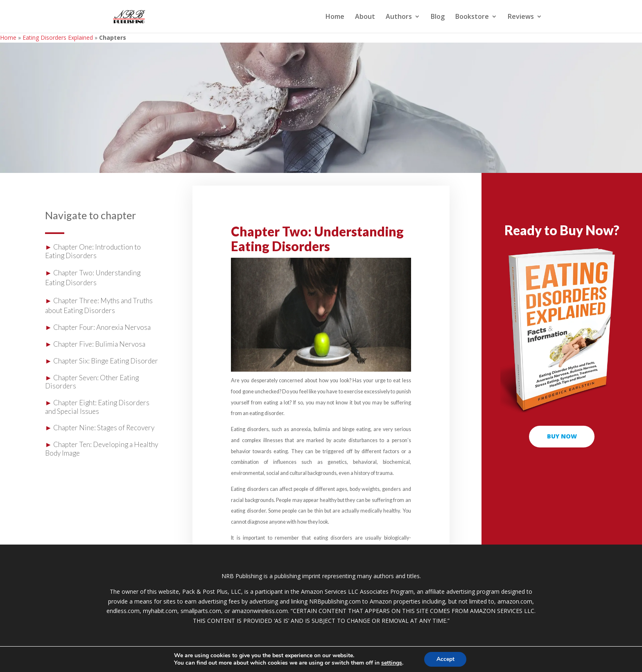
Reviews (521, 17)
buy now (562, 437)
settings (391, 663)
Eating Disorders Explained (58, 37)
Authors (399, 17)
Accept (445, 659)
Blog (438, 17)
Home (335, 17)
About (365, 17)
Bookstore (472, 17)
